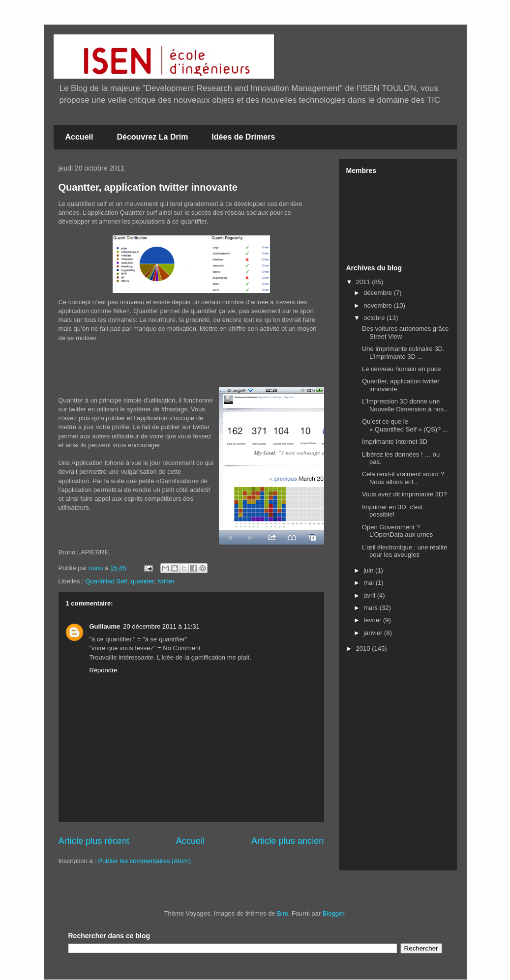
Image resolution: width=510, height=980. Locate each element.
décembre (378, 293)
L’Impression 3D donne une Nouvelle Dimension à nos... (405, 405)
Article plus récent (94, 841)
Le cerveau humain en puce (401, 369)
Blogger (333, 913)
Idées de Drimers (243, 137)
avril (370, 595)
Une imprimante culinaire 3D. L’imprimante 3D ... (403, 353)
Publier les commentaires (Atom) (144, 861)
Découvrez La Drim (152, 137)
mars (372, 608)
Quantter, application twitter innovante (148, 187)
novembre (378, 305)
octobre (375, 318)
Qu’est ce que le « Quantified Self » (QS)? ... (405, 425)
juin (369, 570)
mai (370, 583)
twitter (166, 581)
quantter (142, 581)
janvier (374, 633)
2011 (364, 282)
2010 (364, 649)
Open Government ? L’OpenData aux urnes (397, 531)
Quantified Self (106, 581)
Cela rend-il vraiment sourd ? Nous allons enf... (403, 478)
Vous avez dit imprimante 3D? (405, 494)
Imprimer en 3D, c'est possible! (392, 511)
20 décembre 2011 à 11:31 (161, 626)
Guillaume (105, 626)
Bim (282, 913)
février (373, 620)
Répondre (104, 670)
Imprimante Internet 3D (395, 442)
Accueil (79, 137)
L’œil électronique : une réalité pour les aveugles (405, 551)
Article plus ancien (288, 841)
